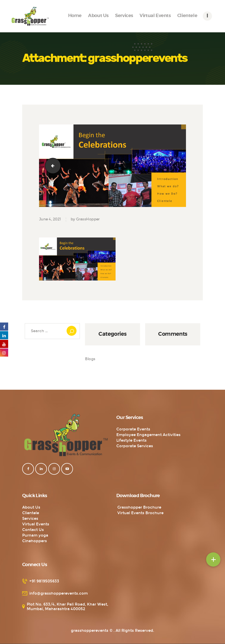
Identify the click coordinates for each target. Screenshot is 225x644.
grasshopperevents (90, 631)
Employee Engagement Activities (148, 435)
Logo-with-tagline (51, 165)
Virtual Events (36, 524)
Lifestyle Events (132, 440)
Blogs (90, 359)
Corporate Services (135, 446)
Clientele (31, 513)
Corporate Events (133, 429)
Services (30, 519)
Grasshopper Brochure (139, 507)
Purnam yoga (35, 535)
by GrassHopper (85, 219)
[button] (213, 559)
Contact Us (33, 530)
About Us (31, 507)
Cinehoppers (35, 541)
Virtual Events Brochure (140, 513)
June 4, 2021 (50, 219)
